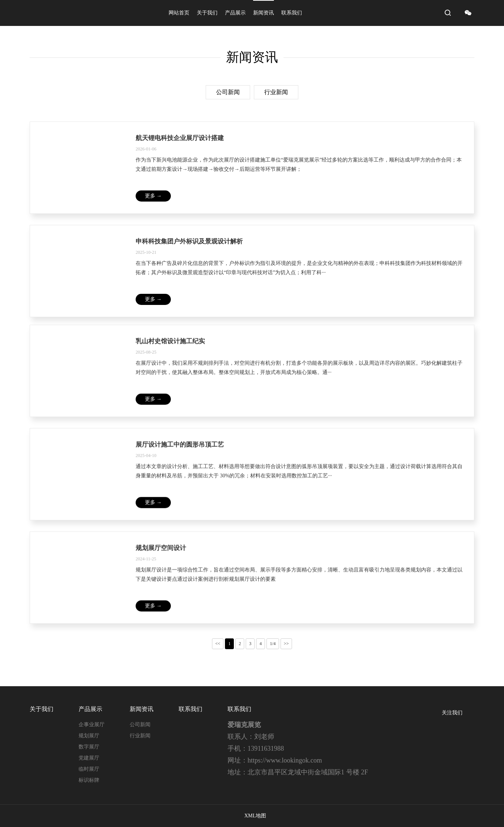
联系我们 (292, 13)
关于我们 (207, 13)
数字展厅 (89, 747)
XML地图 (255, 816)
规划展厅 (89, 736)
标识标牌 (89, 780)
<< (218, 644)
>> (286, 644)
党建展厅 (89, 758)
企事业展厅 (92, 725)
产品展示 (235, 13)
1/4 (273, 644)
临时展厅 (89, 769)
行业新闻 (276, 92)
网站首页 (179, 13)
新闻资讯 (263, 13)
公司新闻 (228, 92)
